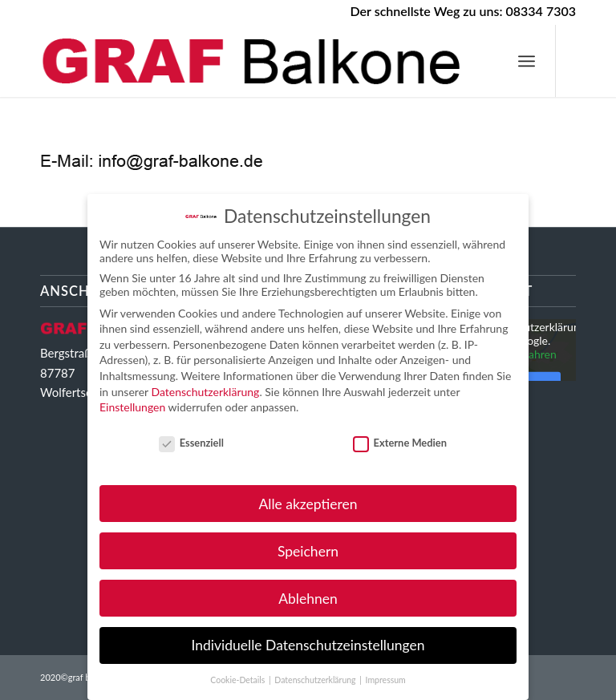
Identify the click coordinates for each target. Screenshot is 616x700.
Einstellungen (132, 407)
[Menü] (527, 61)
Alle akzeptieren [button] (308, 504)
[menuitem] (527, 61)
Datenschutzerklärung (205, 392)
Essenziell (191, 443)
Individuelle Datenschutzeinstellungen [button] (308, 645)
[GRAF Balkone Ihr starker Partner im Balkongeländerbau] (257, 61)
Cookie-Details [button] (239, 680)
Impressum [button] (386, 680)
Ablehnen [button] (308, 599)
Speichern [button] (308, 551)
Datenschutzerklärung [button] (316, 680)
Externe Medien (400, 443)
